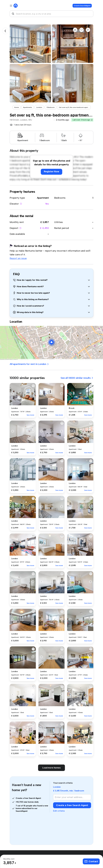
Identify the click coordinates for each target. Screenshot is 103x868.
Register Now (51, 171)
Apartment (43, 198)
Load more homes (51, 768)
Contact (91, 861)
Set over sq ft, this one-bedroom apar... (74, 107)
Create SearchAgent (82, 6)
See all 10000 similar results (77, 378)
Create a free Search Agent (72, 805)
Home (16, 107)
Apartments (27, 107)
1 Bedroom (50, 107)
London (39, 107)
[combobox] (51, 14)
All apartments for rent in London (29, 364)
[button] (92, 120)
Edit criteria (59, 811)
